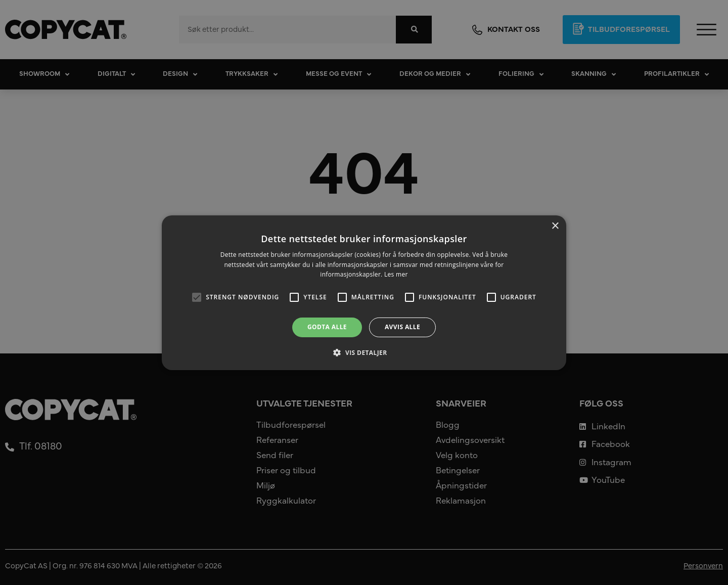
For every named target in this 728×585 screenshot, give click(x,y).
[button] (364, 352)
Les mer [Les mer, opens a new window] (396, 274)
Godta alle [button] (327, 327)
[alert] (364, 292)
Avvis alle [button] (402, 327)
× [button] (555, 226)
